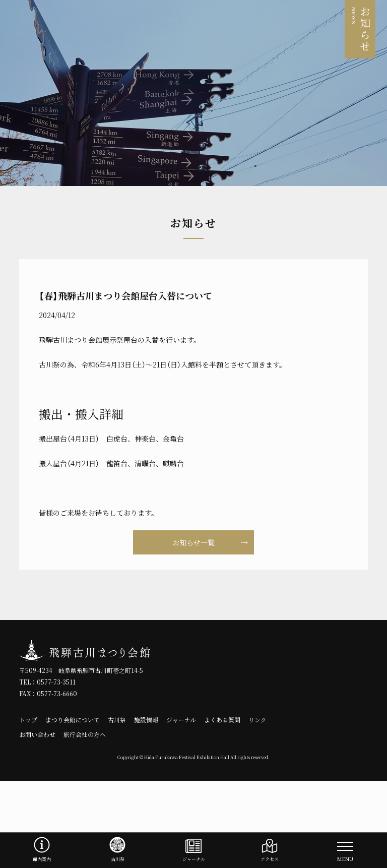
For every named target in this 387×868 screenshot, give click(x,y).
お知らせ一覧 (193, 542)
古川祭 (117, 720)
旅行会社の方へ (85, 734)
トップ (28, 720)
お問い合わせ (37, 734)
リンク (257, 720)
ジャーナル (181, 720)
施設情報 (146, 720)
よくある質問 (222, 720)
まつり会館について (73, 720)
